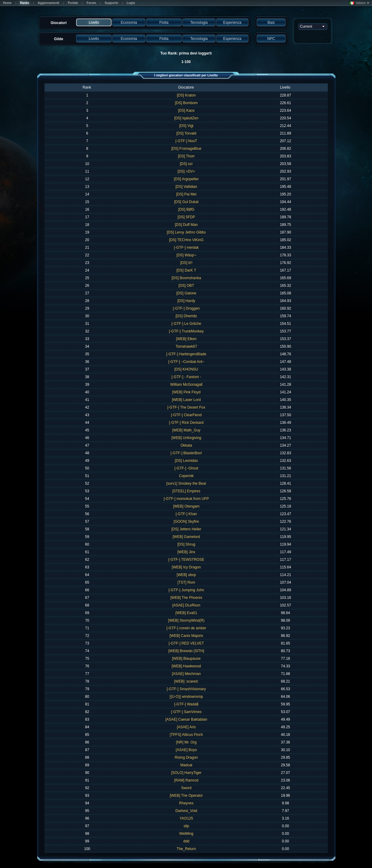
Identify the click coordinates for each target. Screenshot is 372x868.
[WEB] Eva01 (186, 613)
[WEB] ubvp (186, 575)
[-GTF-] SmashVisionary (186, 689)
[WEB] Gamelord (186, 537)
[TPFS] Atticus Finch (186, 735)
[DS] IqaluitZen (186, 118)
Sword (186, 788)
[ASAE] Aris (186, 727)
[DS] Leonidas (186, 461)
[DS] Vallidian (186, 187)
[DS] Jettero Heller (186, 529)
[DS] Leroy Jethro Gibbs (186, 232)
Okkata (186, 445)
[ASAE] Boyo (186, 750)
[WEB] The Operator (186, 796)
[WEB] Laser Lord (186, 400)
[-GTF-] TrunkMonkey (186, 331)
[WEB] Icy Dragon (186, 567)
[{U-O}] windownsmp (186, 697)
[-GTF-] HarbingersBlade (186, 354)
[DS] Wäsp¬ (186, 255)
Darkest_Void (186, 811)
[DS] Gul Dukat (186, 202)
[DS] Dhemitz (186, 316)
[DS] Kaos (186, 111)
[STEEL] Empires (186, 491)
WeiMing (186, 834)
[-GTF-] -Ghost (186, 468)
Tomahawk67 (186, 346)
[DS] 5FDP (186, 217)
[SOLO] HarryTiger (186, 773)
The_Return (186, 849)
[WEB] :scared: (186, 681)
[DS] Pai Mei (186, 194)
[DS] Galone (186, 293)
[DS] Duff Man (186, 225)
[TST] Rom (186, 582)
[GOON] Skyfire (186, 522)
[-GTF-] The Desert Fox (186, 407)
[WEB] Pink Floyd (186, 392)
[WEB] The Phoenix (186, 598)
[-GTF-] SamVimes (186, 712)
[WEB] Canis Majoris (186, 636)
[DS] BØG (186, 209)
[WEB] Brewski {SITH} (186, 651)
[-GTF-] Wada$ (186, 704)
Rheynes (186, 803)
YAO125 (186, 818)
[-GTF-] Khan (186, 514)
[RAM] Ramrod (186, 780)
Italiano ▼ (359, 3)
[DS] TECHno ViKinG (186, 240)
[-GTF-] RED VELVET (186, 643)
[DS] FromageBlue (186, 149)
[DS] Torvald (186, 133)
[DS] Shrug (186, 544)
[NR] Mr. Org (186, 742)
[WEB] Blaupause (186, 659)
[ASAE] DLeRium (186, 605)
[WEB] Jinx (186, 552)
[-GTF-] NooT (186, 141)
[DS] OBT (186, 286)
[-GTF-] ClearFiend (186, 415)
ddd (186, 841)
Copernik (186, 476)
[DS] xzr (186, 164)
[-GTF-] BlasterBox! (186, 453)
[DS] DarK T (186, 270)
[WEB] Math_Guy (186, 430)
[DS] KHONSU (186, 369)
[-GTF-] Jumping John (186, 590)
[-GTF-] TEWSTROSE (186, 560)
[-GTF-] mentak (186, 248)
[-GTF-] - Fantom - (186, 377)
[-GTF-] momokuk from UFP (186, 499)
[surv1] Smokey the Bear (186, 483)
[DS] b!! (186, 263)
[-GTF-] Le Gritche (186, 324)
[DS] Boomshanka (186, 278)
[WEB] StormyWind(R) (186, 620)
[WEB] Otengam (186, 506)
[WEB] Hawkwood (186, 666)
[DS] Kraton (186, 95)
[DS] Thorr (186, 156)
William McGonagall (186, 385)
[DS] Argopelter (186, 179)
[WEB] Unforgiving (186, 438)
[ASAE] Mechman (186, 674)
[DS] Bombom (186, 103)
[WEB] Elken (186, 339)
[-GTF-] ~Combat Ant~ (186, 362)
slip (186, 826)
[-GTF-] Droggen (186, 308)
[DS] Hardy (186, 301)
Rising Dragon (186, 757)
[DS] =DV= (186, 171)
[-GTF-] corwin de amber (186, 628)
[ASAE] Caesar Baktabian (186, 719)
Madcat (186, 765)
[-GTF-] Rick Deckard (186, 423)
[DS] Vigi (186, 126)
